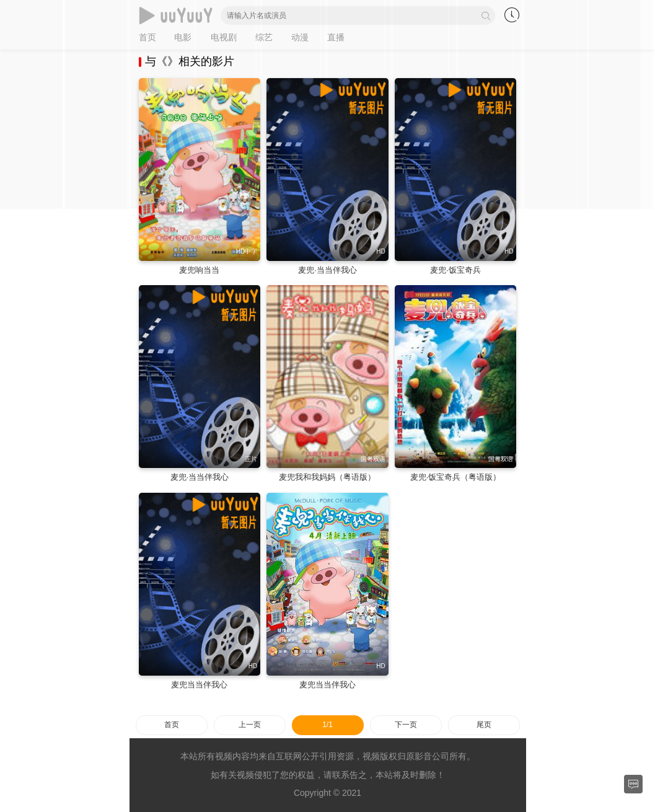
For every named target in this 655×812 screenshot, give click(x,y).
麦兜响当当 (199, 270)
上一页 (250, 725)
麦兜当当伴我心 (199, 685)
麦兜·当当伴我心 (327, 270)
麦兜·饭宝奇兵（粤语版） (456, 477)
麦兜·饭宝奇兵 (455, 270)
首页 (172, 725)
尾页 (484, 725)
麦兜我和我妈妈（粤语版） (327, 477)
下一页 (406, 725)
